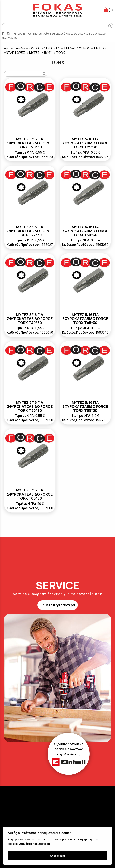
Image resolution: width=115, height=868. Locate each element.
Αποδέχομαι (57, 856)
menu (6, 10)
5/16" (48, 53)
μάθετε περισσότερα (58, 605)
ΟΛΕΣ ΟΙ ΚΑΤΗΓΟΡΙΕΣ (45, 48)
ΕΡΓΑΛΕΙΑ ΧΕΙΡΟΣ (77, 48)
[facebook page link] (4, 33)
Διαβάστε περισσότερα (34, 844)
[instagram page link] (9, 33)
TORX (60, 53)
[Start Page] (58, 10)
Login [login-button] (19, 33)
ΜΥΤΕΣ (34, 53)
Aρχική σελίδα (14, 48)
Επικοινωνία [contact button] (39, 33)
